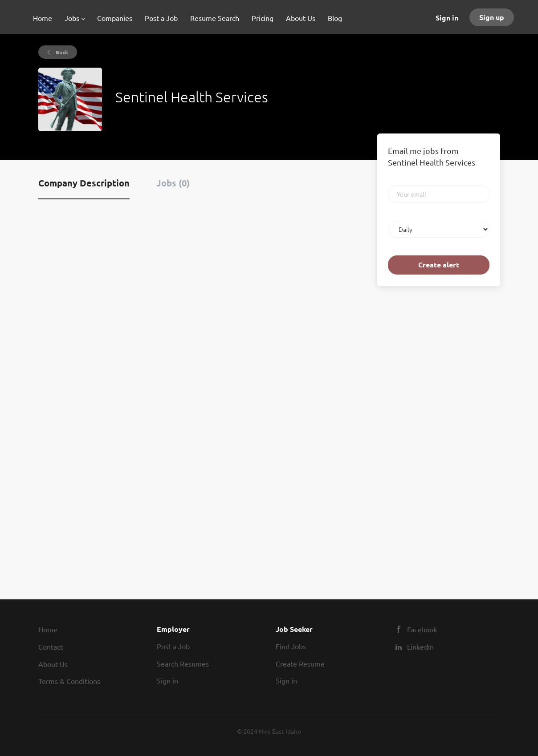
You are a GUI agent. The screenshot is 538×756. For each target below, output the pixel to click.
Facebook (422, 629)
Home (48, 629)
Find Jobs (291, 646)
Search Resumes (183, 663)
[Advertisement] (404, 433)
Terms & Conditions (69, 681)
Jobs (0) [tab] (173, 183)
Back (61, 52)
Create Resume (300, 663)
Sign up (492, 17)
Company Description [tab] (84, 183)
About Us (53, 664)
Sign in (447, 18)
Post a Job (173, 646)
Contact (51, 647)
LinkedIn (420, 647)
